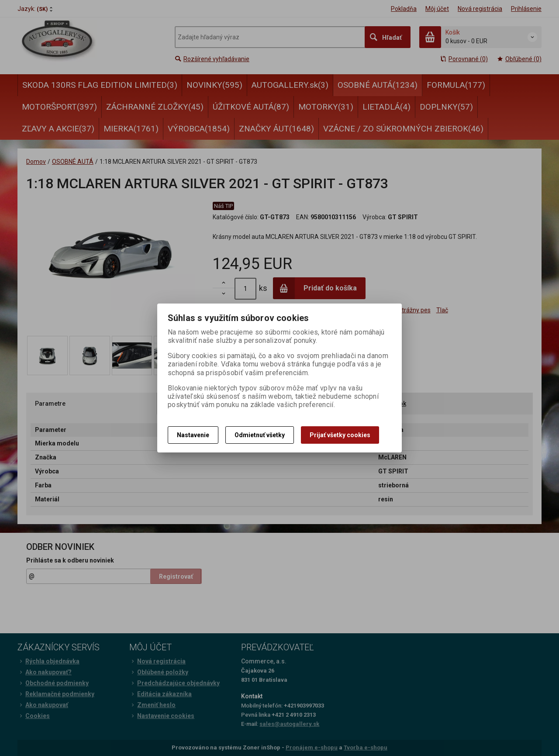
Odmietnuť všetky (260, 435)
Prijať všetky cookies (340, 435)
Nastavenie (193, 435)
